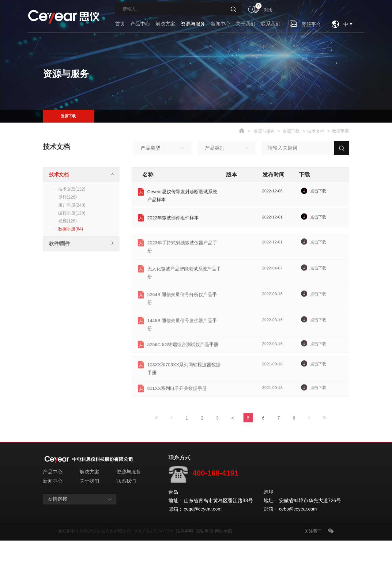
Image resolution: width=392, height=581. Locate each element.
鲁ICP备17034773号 (155, 572)
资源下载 (68, 116)
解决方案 (165, 24)
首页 (120, 24)
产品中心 (140, 24)
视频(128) (68, 221)
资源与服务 (193, 24)
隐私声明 (205, 572)
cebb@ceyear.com (299, 550)
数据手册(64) (71, 229)
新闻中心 (221, 24)
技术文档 (316, 131)
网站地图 (224, 572)
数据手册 (341, 131)
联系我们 (271, 24)
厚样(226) (68, 197)
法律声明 (186, 572)
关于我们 (246, 24)
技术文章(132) (72, 189)
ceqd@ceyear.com (204, 550)
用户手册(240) (72, 205)
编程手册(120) (72, 213)
